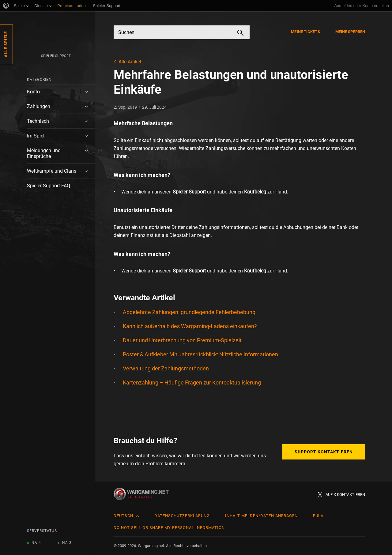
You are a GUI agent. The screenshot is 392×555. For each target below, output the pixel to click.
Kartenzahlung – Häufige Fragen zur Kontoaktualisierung (192, 382)
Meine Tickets (305, 32)
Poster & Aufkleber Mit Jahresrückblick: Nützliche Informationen (200, 354)
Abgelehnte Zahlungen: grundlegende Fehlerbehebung (189, 312)
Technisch (38, 121)
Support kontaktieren (324, 452)
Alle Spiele (6, 44)
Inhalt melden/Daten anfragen (261, 516)
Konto (33, 92)
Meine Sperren (350, 32)
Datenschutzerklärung (182, 516)
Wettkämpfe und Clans (52, 171)
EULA (318, 516)
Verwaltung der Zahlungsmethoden (166, 368)
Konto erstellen (376, 6)
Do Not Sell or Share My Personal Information (169, 528)
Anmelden (343, 6)
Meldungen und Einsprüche (44, 153)
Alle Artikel (130, 62)
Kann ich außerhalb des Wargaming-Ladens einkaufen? (190, 326)
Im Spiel (36, 136)
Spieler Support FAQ (49, 186)
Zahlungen (39, 106)
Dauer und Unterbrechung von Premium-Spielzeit (182, 340)
